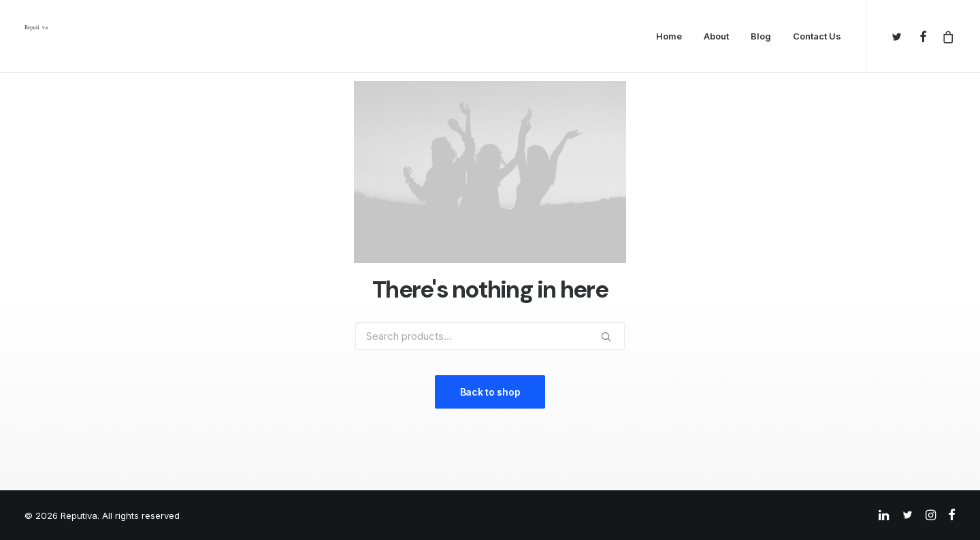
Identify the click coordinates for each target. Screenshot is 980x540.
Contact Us (817, 36)
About (716, 36)
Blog (761, 36)
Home (669, 36)
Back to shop (490, 392)
